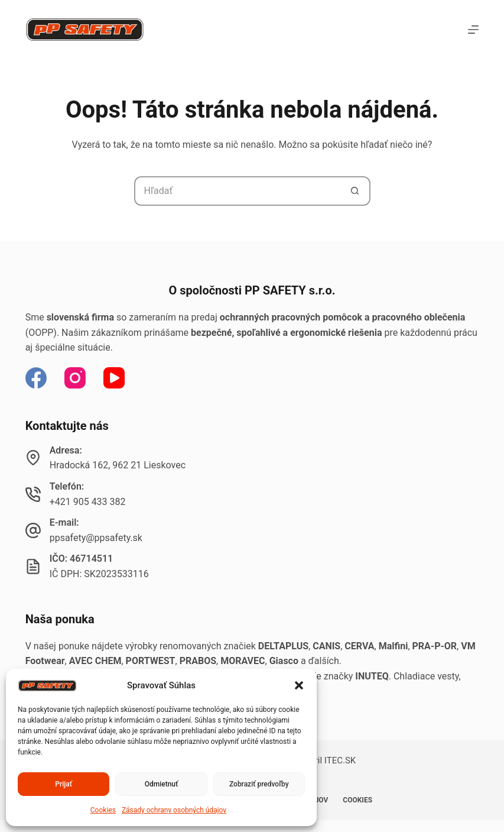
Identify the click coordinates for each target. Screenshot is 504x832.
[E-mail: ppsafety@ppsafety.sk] (33, 530)
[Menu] (473, 30)
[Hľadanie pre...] (238, 191)
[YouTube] (114, 378)
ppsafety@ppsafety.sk (96, 538)
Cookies (103, 810)
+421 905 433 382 (88, 502)
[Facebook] (36, 378)
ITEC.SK (340, 760)
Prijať (64, 784)
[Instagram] (75, 378)
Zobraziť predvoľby (259, 784)
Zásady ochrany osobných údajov (174, 810)
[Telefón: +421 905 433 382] (33, 494)
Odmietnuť (162, 784)
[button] (299, 685)
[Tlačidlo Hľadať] (356, 191)
